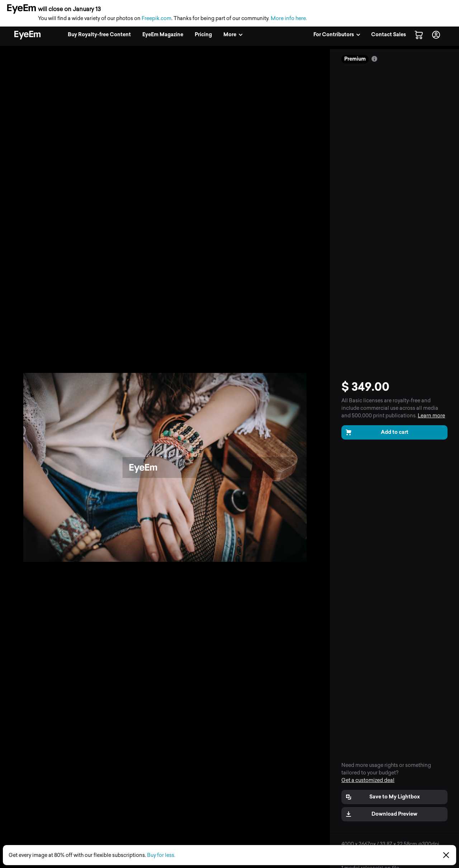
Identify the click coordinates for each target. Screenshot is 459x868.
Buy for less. (161, 855)
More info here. (289, 18)
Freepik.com (157, 18)
